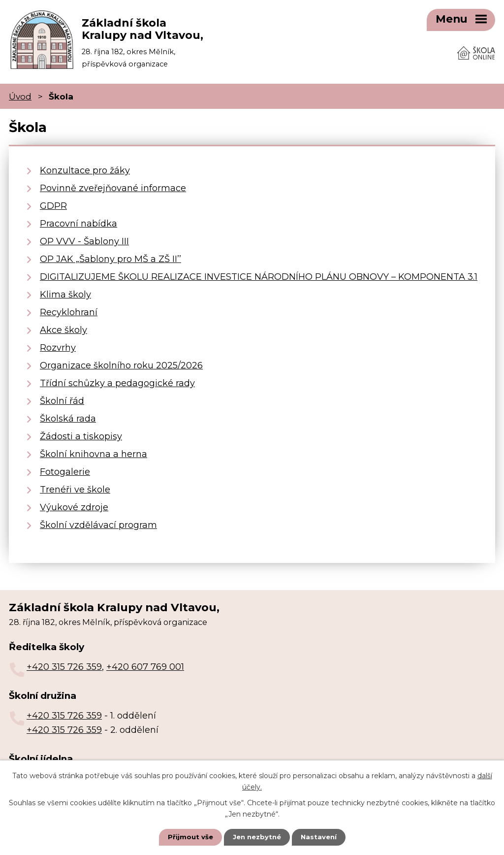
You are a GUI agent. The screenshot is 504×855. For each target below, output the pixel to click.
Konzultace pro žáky (85, 166)
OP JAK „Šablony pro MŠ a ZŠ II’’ (110, 255)
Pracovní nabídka (79, 220)
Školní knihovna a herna (94, 450)
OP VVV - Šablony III (84, 237)
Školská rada (68, 415)
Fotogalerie (65, 468)
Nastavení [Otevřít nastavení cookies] (321, 837)
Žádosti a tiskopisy (81, 432)
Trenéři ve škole (75, 486)
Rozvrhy (58, 344)
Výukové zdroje (74, 503)
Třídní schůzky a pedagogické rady (117, 379)
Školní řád (62, 397)
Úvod (20, 92)
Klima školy (65, 291)
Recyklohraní (69, 308)
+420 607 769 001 (145, 663)
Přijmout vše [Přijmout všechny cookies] (188, 837)
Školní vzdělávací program (98, 521)
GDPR (53, 202)
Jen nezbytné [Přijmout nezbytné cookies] (257, 837)
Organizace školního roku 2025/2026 (121, 362)
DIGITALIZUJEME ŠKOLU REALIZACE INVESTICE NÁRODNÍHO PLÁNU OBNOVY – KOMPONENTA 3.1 (259, 273)
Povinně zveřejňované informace (113, 184)
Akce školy (63, 326)
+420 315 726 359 (64, 663)
